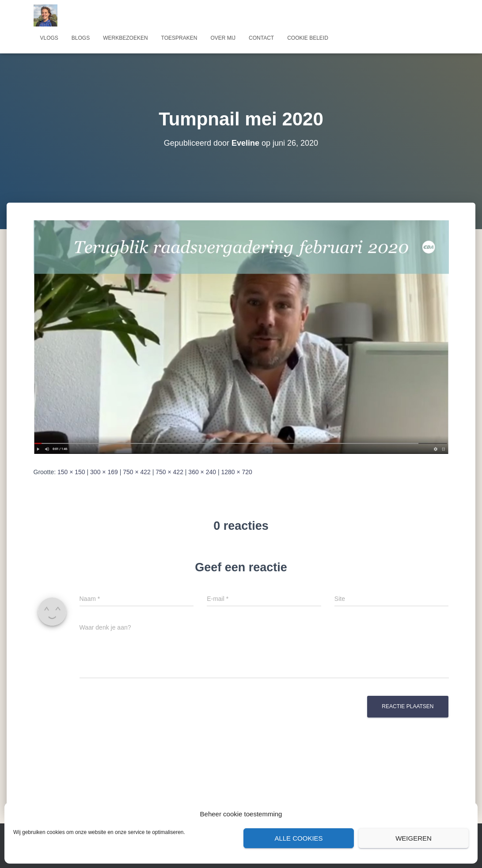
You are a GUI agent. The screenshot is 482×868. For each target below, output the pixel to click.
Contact (261, 38)
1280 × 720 (236, 472)
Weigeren (414, 838)
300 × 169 (104, 472)
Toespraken (179, 38)
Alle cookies (298, 838)
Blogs (81, 38)
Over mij (223, 38)
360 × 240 (202, 472)
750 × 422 (137, 472)
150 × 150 (71, 472)
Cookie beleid (308, 38)
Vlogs (49, 38)
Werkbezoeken (125, 38)
